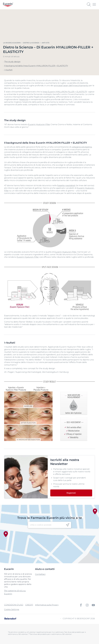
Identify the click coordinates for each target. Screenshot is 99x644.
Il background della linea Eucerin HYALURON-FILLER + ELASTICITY (36, 66)
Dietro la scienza (31, 43)
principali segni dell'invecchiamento (71, 85)
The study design (12, 62)
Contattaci (40, 574)
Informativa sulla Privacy (47, 605)
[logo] (8, 5)
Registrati (71, 493)
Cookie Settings (12, 609)
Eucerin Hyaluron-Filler (39, 124)
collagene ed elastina (82, 147)
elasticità (24, 99)
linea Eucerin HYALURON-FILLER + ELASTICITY (65, 92)
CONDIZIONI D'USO (14, 605)
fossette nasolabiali (66, 185)
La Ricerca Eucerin (12, 43)
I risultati (8, 70)
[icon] (68, 525)
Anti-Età (46, 43)
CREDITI (29, 605)
